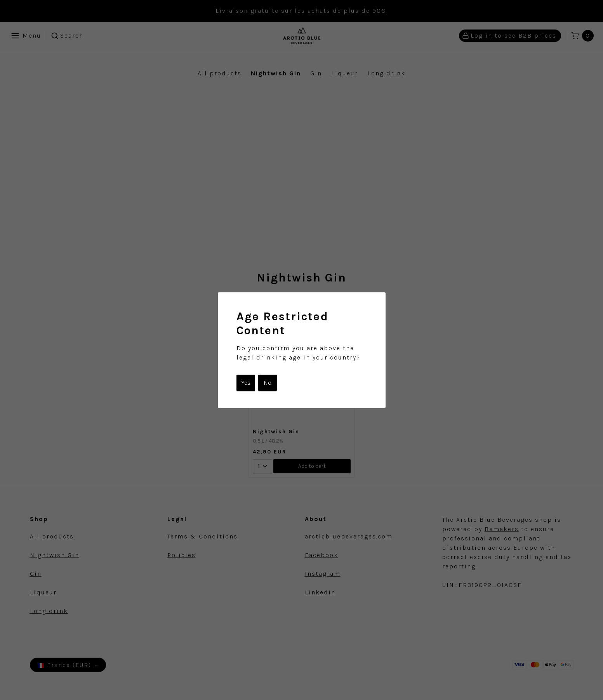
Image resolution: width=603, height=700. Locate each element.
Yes (246, 383)
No (268, 383)
